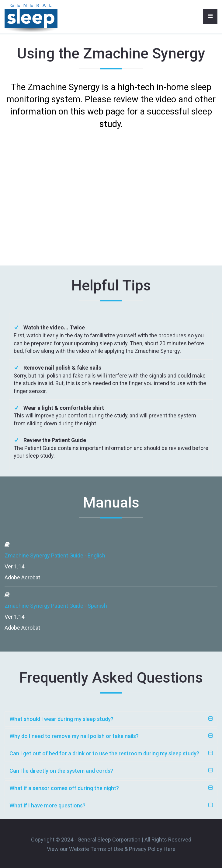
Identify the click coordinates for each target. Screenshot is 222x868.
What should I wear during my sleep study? (61, 719)
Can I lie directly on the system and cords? (61, 771)
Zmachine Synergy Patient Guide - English (55, 555)
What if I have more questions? (47, 805)
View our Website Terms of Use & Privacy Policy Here (111, 849)
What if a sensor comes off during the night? (64, 788)
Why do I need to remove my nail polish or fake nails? (74, 736)
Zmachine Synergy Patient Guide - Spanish (56, 606)
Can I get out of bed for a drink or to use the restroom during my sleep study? (104, 753)
